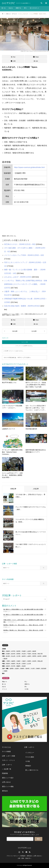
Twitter (23, 852)
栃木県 (13, 654)
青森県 (8, 651)
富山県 (13, 656)
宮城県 (24, 651)
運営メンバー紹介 (8, 778)
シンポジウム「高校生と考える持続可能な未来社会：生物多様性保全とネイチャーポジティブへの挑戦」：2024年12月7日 (26, 284)
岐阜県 (39, 656)
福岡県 (12, 669)
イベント (5, 689)
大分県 (33, 669)
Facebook (26, 852)
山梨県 (29, 656)
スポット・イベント (9, 760)
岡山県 (18, 664)
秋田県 (18, 651)
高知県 (24, 666)
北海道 (4, 649)
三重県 (8, 661)
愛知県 (5, 659)
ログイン (20, 357)
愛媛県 (18, 666)
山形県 (29, 651)
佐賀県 (17, 669)
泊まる (11, 8)
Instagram (19, 852)
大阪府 (24, 661)
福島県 (34, 651)
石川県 (18, 656)
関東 (3, 654)
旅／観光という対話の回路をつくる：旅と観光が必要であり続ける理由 (23, 609)
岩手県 (13, 651)
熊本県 (27, 669)
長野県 (34, 656)
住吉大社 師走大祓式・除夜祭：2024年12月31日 (22, 306)
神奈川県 (40, 654)
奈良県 (34, 661)
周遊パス (5, 682)
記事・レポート (7, 765)
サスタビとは (6, 747)
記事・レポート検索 (9, 756)
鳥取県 (8, 664)
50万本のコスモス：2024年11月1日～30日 (20, 244)
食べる (4, 8)
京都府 (18, 661)
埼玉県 (24, 654)
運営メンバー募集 (8, 787)
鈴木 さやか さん (11, 236)
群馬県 (18, 654)
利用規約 (23, 856)
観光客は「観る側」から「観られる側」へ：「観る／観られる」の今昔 (23, 625)
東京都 (34, 654)
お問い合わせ (6, 782)
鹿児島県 (44, 669)
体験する (18, 8)
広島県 (24, 664)
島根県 (13, 664)
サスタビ (20, 865)
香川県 (13, 666)
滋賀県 (13, 661)
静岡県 (45, 656)
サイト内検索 (6, 751)
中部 (3, 656)
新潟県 (8, 656)
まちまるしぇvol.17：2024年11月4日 (18, 277)
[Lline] (13, 61)
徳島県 (8, 666)
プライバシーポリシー (13, 856)
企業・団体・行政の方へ (25, 858)
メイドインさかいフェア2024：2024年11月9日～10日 (24, 255)
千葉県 (29, 654)
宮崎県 (38, 669)
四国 (3, 666)
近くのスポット (35, 8)
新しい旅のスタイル (32, 770)
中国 (3, 664)
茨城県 (8, 654)
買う (25, 8)
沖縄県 (5, 671)
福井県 (24, 656)
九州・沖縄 (5, 669)
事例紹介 (28, 766)
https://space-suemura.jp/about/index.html (29, 167)
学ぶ (26, 682)
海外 (3, 674)
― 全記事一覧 (7, 769)
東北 (3, 651)
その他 (26, 689)
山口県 (29, 664)
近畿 (3, 661)
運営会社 (5, 791)
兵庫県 (29, 661)
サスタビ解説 (30, 757)
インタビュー (30, 753)
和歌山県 (40, 661)
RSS (30, 852)
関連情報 (5, 773)
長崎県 (22, 669)
